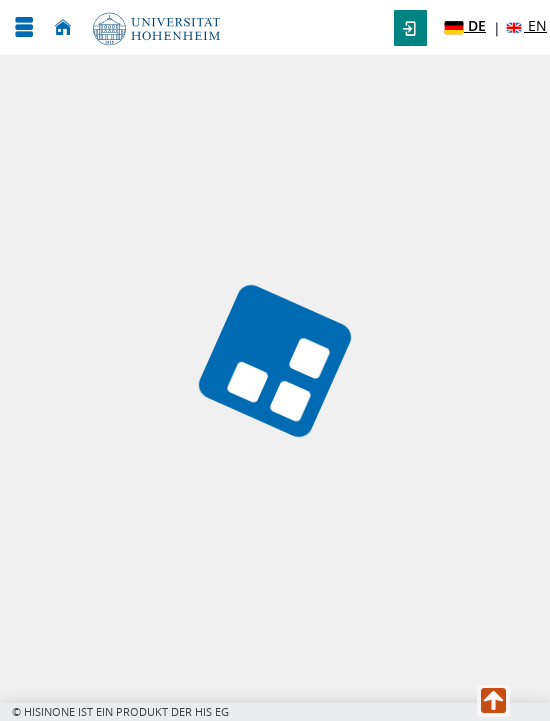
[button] (410, 28)
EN (525, 26)
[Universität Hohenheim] (152, 27)
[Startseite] (63, 27)
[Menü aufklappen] (24, 27)
